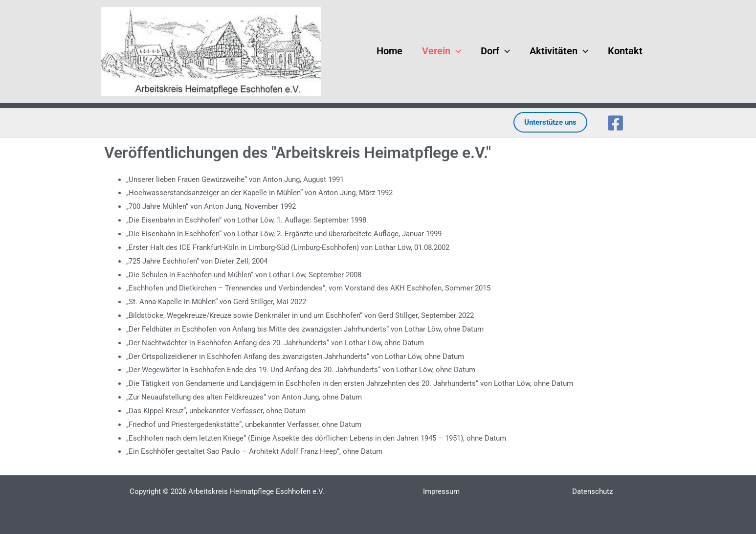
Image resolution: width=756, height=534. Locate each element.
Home (383, 49)
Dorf (489, 49)
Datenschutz (592, 491)
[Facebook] (615, 123)
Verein (435, 49)
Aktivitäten (553, 49)
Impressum (441, 491)
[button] (449, 49)
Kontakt (619, 49)
